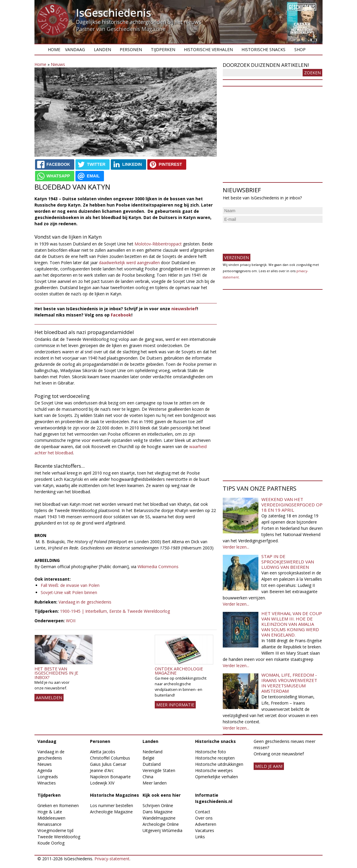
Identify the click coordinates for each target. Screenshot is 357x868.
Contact (203, 812)
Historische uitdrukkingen (219, 764)
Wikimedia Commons (158, 567)
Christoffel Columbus (110, 758)
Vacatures (205, 830)
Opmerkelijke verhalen (217, 777)
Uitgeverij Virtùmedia (162, 830)
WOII (71, 621)
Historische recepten (215, 758)
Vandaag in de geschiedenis (85, 602)
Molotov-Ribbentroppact (158, 244)
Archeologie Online (161, 824)
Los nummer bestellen (112, 805)
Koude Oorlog (51, 843)
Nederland (153, 752)
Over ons (204, 818)
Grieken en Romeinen (58, 805)
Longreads (48, 777)
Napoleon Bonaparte (110, 777)
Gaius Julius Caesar (108, 764)
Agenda (45, 770)
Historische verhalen (208, 49)
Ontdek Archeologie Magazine (179, 671)
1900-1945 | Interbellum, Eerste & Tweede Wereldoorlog (115, 611)
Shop (300, 49)
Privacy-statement (112, 859)
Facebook (121, 315)
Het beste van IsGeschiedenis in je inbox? (56, 673)
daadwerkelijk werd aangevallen (129, 263)
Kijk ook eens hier (162, 795)
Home (54, 49)
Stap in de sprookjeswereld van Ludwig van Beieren (288, 562)
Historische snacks (263, 49)
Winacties (47, 783)
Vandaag (75, 49)
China (148, 777)
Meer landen (155, 783)
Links (200, 837)
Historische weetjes (214, 770)
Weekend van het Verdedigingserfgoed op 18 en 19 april (292, 505)
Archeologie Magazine (111, 812)
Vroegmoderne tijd (55, 830)
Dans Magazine (158, 812)
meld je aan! (269, 766)
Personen (131, 49)
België (149, 758)
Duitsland (152, 764)
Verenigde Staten (159, 770)
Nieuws (58, 64)
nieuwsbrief (184, 309)
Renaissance (49, 824)
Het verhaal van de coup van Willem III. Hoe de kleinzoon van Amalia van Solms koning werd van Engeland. (292, 624)
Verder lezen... (236, 547)
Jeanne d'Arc (102, 770)
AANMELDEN (49, 698)
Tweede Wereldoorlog (59, 837)
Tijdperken (163, 49)
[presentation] (268, 236)
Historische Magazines (114, 795)
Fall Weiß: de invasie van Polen (70, 585)
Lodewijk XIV (102, 783)
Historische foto (211, 752)
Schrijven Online (158, 805)
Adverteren (206, 824)
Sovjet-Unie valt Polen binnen (69, 592)
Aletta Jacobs (103, 752)
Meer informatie (175, 705)
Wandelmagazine (159, 818)
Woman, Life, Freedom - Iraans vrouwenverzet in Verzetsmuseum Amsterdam (289, 683)
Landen (102, 49)
